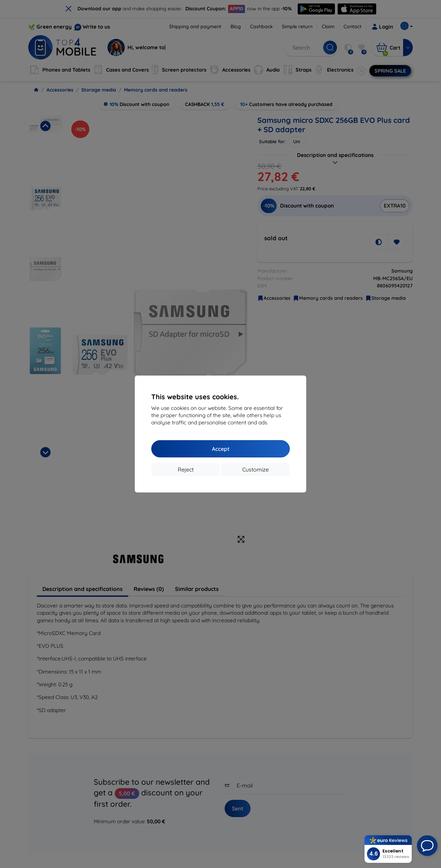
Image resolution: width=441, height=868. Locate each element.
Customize (255, 469)
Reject (186, 469)
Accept (221, 449)
